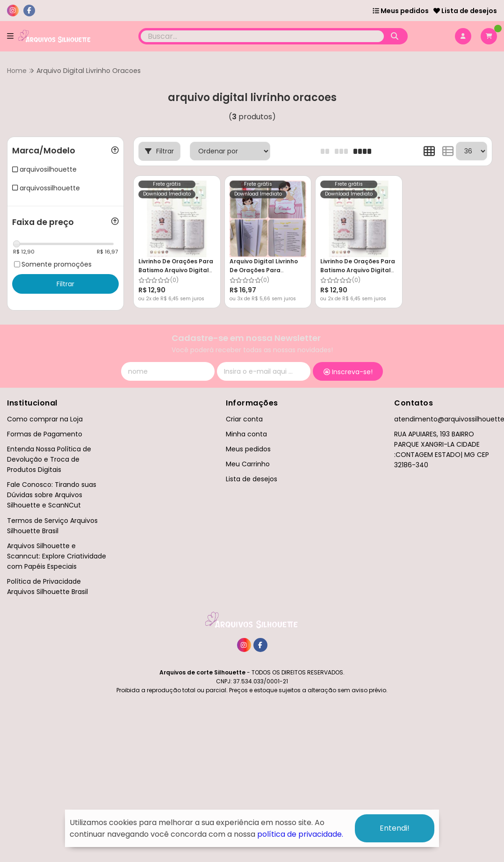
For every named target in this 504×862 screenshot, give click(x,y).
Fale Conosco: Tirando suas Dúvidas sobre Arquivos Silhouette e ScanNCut (52, 495)
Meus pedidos (401, 11)
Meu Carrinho (248, 464)
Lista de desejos (465, 11)
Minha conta (246, 434)
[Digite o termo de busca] (262, 36)
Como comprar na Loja (45, 419)
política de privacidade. (300, 834)
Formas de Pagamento (45, 434)
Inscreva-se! (348, 372)
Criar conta (244, 419)
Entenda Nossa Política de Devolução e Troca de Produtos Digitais (49, 459)
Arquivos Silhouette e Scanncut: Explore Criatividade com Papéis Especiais (57, 556)
